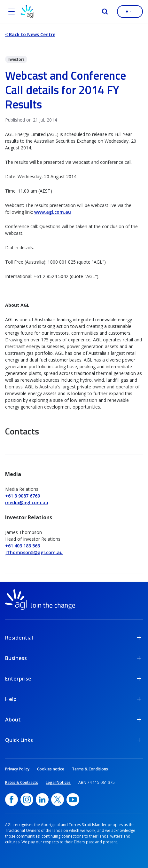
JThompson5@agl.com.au (34, 552)
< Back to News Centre (30, 34)
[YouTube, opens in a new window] (73, 800)
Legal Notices (58, 782)
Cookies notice (51, 769)
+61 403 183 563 (23, 546)
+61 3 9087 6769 (23, 496)
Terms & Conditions (90, 769)
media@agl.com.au (27, 502)
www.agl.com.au (53, 212)
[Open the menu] (12, 12)
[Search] (105, 12)
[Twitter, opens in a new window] (58, 800)
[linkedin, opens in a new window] (42, 800)
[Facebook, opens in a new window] (12, 800)
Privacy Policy (17, 769)
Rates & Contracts (22, 782)
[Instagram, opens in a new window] (27, 800)
